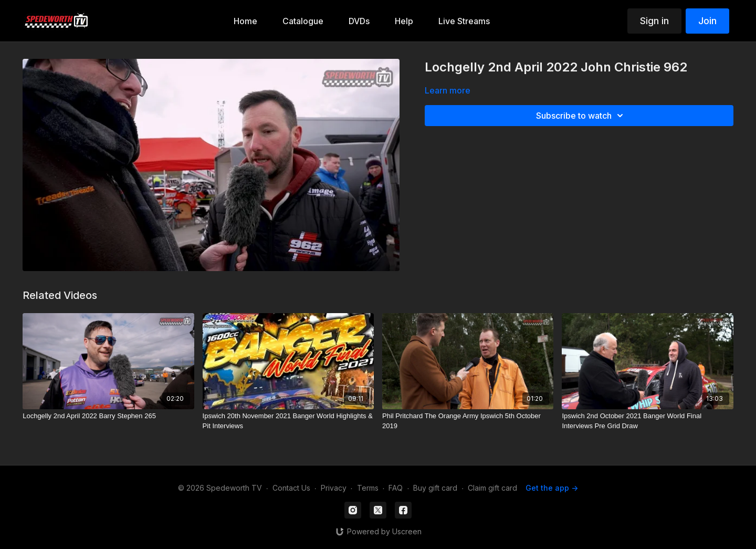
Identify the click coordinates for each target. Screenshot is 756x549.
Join (707, 21)
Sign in (654, 21)
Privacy (334, 488)
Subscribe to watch (581, 116)
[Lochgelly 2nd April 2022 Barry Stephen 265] (108, 416)
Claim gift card (492, 488)
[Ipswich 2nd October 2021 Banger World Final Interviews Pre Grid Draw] (647, 421)
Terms (368, 488)
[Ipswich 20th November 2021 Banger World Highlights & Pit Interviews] (288, 421)
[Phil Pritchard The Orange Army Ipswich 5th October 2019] (468, 421)
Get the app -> (552, 488)
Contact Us (291, 488)
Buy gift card (435, 488)
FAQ (396, 488)
